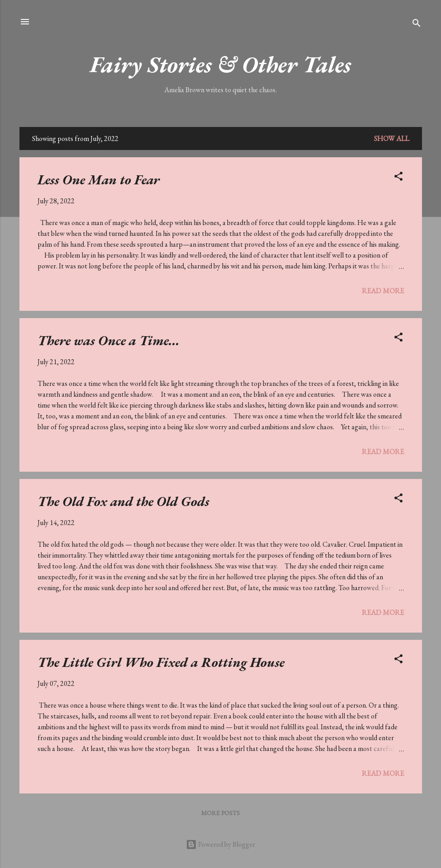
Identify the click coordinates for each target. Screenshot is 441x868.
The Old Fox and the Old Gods (123, 501)
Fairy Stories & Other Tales (220, 64)
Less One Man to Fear (99, 180)
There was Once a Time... (109, 340)
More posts (220, 813)
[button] (398, 178)
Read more (383, 291)
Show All (392, 138)
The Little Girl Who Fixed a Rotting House (161, 662)
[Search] (417, 25)
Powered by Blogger (220, 844)
